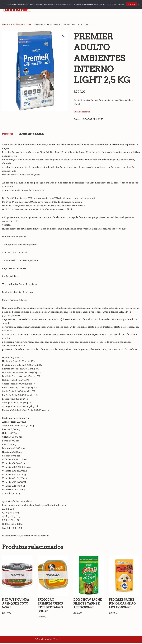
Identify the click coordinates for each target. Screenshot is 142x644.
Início (5, 25)
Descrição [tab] (8, 134)
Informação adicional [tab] (31, 134)
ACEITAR (132, 4)
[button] (64, 36)
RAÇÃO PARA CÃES (21, 25)
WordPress (53, 640)
